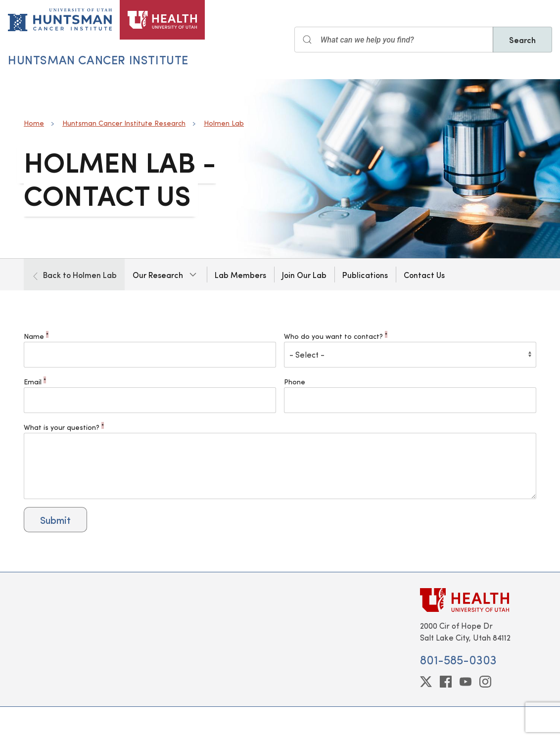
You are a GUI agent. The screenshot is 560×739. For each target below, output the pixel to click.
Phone (295, 382)
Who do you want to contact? (336, 336)
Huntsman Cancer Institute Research (124, 123)
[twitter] (426, 682)
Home (34, 123)
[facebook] (446, 682)
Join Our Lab (304, 275)
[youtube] (466, 682)
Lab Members (240, 275)
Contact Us (424, 275)
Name (36, 336)
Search (522, 40)
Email (35, 382)
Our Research (158, 275)
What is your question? (64, 427)
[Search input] (394, 40)
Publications (365, 275)
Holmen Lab (224, 123)
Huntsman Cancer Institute (98, 59)
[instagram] (485, 682)
